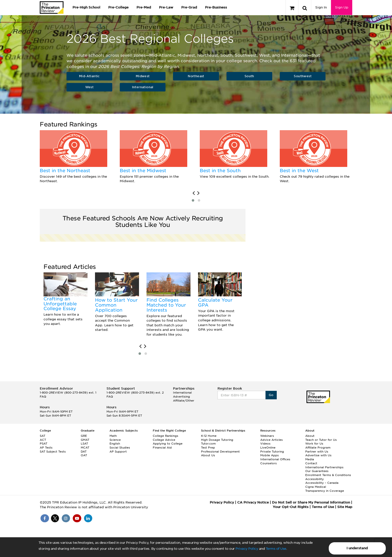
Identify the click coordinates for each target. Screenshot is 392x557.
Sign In (321, 7)
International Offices (275, 459)
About (310, 436)
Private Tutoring (272, 452)
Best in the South (220, 171)
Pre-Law (166, 7)
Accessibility (314, 479)
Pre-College (118, 7)
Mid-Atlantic (89, 76)
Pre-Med (144, 7)
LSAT (84, 444)
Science (115, 440)
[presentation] (194, 193)
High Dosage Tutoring (217, 440)
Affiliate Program (318, 448)
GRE (84, 436)
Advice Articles (271, 440)
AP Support (118, 452)
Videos (265, 444)
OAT (84, 455)
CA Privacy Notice (253, 502)
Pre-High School (86, 7)
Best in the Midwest (143, 171)
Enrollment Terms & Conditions (328, 475)
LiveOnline (268, 448)
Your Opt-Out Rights (291, 507)
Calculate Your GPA (215, 302)
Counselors (268, 463)
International (143, 87)
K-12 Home (209, 436)
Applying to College (168, 444)
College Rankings (165, 436)
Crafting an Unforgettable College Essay (60, 304)
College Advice (164, 440)
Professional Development (220, 452)
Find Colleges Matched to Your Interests (166, 305)
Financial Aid (162, 448)
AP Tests (46, 448)
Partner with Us (317, 452)
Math (113, 436)
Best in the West (299, 171)
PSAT (43, 444)
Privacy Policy (247, 549)
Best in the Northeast (65, 171)
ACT (43, 440)
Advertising (181, 397)
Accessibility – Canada (322, 483)
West (89, 87)
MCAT (85, 448)
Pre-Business (216, 7)
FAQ (43, 397)
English (115, 444)
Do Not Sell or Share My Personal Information (311, 502)
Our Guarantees (317, 471)
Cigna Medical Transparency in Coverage (325, 489)
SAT (42, 436)
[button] (193, 200)
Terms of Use (276, 549)
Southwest (303, 76)
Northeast (196, 76)
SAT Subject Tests (53, 452)
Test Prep (208, 448)
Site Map (345, 507)
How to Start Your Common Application (116, 305)
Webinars (267, 436)
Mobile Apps (269, 455)
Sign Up (342, 7)
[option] (76, 157)
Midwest (143, 76)
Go (271, 395)
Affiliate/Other (184, 401)
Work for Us (314, 444)
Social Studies (120, 448)
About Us (208, 455)
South (249, 76)
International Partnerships (324, 467)
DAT (84, 452)
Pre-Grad (189, 7)
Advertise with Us (318, 455)
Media (310, 459)
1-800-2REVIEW (68, 393)
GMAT (85, 440)
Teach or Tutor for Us (321, 440)
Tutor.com (208, 444)
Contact (311, 463)
